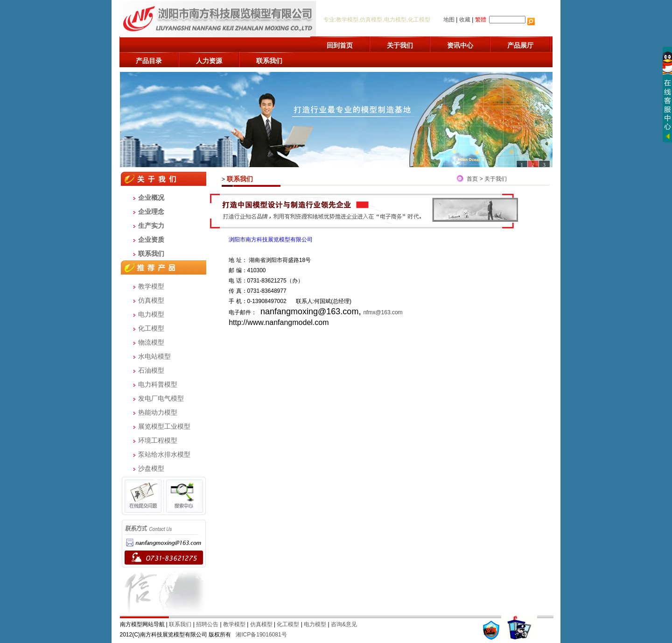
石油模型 (151, 370)
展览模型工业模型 (164, 426)
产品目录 (149, 61)
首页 (472, 179)
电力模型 (151, 314)
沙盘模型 (151, 468)
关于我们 (400, 45)
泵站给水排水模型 (164, 454)
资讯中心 (460, 45)
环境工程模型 (158, 440)
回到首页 (340, 45)
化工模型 (151, 328)
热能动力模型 (158, 412)
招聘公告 (207, 624)
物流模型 (151, 342)
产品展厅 (520, 45)
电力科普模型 (158, 384)
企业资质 (151, 240)
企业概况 (151, 198)
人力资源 (209, 61)
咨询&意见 (344, 624)
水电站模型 (154, 356)
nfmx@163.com (383, 312)
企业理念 (151, 212)
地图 (449, 20)
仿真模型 (151, 300)
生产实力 (151, 226)
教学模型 (151, 286)
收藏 (465, 20)
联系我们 (269, 61)
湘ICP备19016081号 (261, 635)
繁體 (481, 20)
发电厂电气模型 (161, 398)
